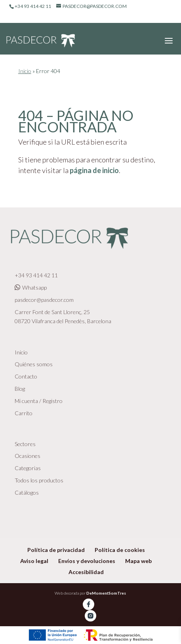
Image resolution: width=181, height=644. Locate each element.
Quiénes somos (34, 364)
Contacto (26, 376)
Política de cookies (120, 550)
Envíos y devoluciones (87, 561)
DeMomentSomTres (106, 593)
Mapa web (138, 561)
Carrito (24, 413)
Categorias (28, 468)
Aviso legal (34, 561)
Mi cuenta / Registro (39, 401)
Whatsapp (31, 287)
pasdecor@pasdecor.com (44, 300)
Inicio (25, 71)
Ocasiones (28, 456)
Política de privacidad (56, 550)
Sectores (25, 444)
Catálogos (27, 492)
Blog (20, 389)
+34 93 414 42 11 (36, 275)
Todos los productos (39, 480)
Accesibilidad (86, 572)
